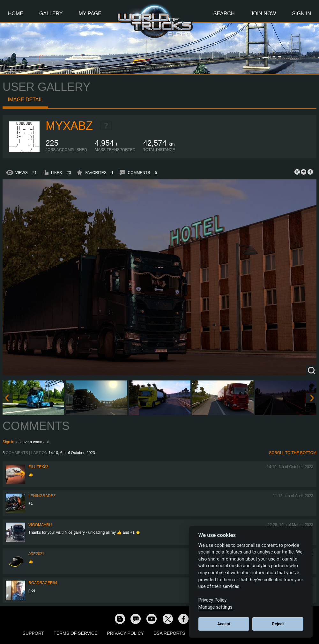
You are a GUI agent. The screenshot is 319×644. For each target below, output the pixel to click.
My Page (90, 14)
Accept (224, 624)
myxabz (69, 126)
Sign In (301, 14)
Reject (278, 624)
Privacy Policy (126, 633)
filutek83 (38, 467)
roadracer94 (43, 583)
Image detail (25, 100)
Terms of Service (75, 633)
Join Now (263, 14)
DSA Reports (169, 633)
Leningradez (42, 496)
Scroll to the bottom (293, 453)
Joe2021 (36, 554)
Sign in (8, 442)
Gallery (51, 14)
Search (224, 14)
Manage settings (215, 607)
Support (33, 633)
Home (16, 14)
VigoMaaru (40, 525)
